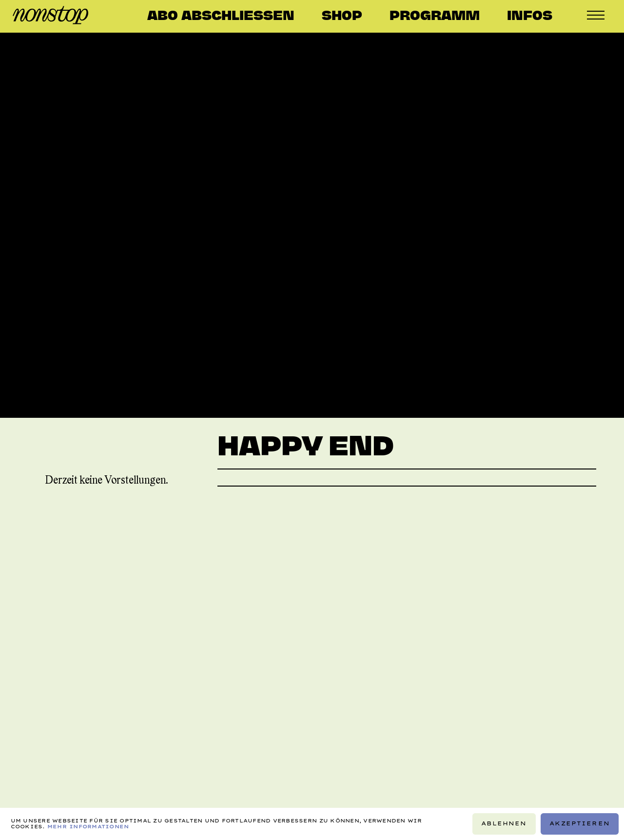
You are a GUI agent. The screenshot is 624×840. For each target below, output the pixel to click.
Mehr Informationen (88, 827)
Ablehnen (504, 823)
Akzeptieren (580, 823)
